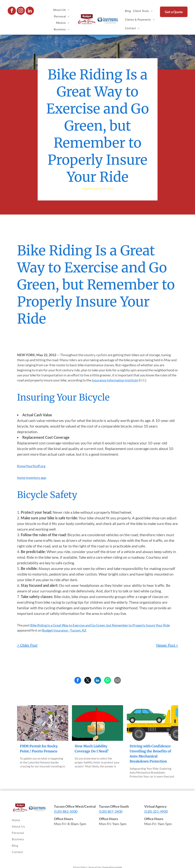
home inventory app (32, 478)
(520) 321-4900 (156, 811)
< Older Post (27, 645)
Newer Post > (167, 645)
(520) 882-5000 (66, 811)
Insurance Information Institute (115, 380)
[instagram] (21, 11)
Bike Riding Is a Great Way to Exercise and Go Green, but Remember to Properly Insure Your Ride (100, 625)
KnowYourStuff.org (31, 466)
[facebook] (12, 11)
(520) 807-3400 (111, 811)
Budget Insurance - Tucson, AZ (64, 630)
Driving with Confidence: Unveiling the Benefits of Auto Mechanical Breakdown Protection (150, 754)
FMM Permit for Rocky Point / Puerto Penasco (39, 749)
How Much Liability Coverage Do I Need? (92, 749)
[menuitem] (61, 10)
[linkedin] (30, 11)
